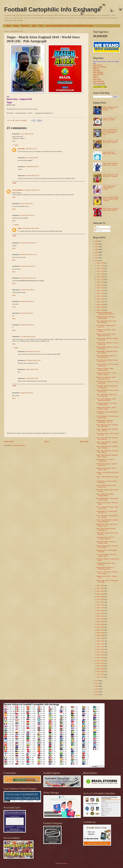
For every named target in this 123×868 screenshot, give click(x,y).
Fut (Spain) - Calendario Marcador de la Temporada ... (107, 387)
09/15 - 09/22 (101, 305)
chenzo (20, 228)
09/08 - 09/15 (101, 307)
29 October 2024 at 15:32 (33, 360)
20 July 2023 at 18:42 (27, 313)
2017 (97, 683)
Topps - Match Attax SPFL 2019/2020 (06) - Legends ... (107, 430)
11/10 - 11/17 (101, 282)
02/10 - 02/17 (101, 663)
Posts (97, 227)
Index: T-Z (96, 78)
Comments (98, 231)
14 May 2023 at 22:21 (32, 167)
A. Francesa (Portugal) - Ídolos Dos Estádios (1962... (107, 555)
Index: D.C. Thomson (100, 67)
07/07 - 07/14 (101, 605)
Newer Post (9, 441)
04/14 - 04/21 (101, 638)
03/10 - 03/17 (101, 652)
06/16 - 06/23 (101, 613)
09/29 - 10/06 (101, 299)
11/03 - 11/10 (101, 285)
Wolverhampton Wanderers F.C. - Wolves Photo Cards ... (106, 568)
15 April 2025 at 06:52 (32, 369)
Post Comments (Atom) (19, 445)
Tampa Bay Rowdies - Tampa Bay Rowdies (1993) (106, 542)
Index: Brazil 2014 (99, 81)
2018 (97, 681)
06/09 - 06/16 (101, 616)
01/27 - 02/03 (101, 669)
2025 (97, 244)
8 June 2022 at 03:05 (32, 158)
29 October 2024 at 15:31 (33, 351)
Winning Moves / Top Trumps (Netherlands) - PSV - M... (105, 421)
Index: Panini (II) (98, 74)
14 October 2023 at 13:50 (28, 337)
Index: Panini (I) (98, 72)
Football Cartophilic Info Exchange (52, 9)
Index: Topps (97, 80)
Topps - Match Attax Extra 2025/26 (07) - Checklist (110, 164)
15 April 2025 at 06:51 (27, 393)
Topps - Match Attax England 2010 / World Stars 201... (107, 356)
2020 (97, 258)
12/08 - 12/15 (101, 271)
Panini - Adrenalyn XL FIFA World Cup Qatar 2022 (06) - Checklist (110, 199)
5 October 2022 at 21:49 (27, 215)
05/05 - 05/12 (101, 630)
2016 (97, 686)
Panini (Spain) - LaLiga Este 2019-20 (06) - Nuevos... (107, 352)
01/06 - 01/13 (101, 677)
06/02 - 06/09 (101, 619)
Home (8, 26)
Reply (14, 141)
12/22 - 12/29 (101, 266)
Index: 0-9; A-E (98, 65)
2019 (97, 261)
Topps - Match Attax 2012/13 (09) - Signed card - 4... (106, 529)
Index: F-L (96, 69)
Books (16, 26)
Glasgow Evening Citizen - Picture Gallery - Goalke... (106, 408)
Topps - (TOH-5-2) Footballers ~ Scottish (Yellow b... (106, 495)
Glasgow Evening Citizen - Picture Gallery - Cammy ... (106, 374)
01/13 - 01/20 (101, 674)
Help (34, 26)
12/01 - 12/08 (101, 274)
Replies (16, 145)
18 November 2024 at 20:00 (31, 228)
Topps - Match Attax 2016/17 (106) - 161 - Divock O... (107, 322)
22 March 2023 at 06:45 (27, 290)
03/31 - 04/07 (101, 644)
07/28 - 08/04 (101, 597)
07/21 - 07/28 (101, 599)
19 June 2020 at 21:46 (27, 134)
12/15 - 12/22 (101, 268)
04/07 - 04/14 (101, 641)
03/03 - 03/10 (101, 655)
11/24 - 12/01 (101, 277)
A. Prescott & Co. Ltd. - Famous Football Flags (106, 460)
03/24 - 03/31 (101, 647)
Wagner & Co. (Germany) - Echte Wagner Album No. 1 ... (106, 378)
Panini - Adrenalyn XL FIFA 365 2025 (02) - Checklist (110, 176)
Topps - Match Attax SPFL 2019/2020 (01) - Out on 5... (107, 456)
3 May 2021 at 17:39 (31, 149)
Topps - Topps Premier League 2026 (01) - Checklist (109, 188)
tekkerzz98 (21, 149)
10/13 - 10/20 (101, 293)
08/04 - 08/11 (101, 594)
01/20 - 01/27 (101, 672)
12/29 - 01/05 (101, 263)
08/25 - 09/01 (101, 586)
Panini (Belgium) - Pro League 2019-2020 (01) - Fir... (107, 512)
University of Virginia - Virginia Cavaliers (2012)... (105, 369)
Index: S (96, 76)
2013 (97, 695)
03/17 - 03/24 (101, 649)
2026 (97, 241)
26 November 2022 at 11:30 (28, 255)
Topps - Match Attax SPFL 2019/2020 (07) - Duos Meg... (107, 426)
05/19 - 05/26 (101, 624)
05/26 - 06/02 (101, 622)
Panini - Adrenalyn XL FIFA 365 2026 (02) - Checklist (110, 142)
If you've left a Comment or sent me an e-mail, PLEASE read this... (70, 26)
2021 (97, 255)
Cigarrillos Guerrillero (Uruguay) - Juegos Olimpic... (106, 318)
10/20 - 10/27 (101, 291)
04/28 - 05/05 (101, 633)
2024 (97, 247)
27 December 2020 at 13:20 (31, 190)
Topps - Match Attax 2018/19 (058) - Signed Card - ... (107, 486)
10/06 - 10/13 (101, 296)
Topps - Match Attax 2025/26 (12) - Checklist (109, 153)
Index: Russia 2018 (99, 83)
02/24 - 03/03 (101, 658)
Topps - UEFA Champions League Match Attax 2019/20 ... (106, 400)
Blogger (65, 863)
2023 (97, 249)
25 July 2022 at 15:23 (27, 204)
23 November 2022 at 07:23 (28, 243)
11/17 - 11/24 (101, 280)
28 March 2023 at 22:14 (27, 301)
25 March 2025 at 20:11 (33, 176)
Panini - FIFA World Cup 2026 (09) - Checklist (110, 119)
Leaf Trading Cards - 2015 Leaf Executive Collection (105, 538)
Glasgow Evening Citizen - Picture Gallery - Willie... (106, 469)
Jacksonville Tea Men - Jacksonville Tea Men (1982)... (107, 404)
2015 (97, 689)
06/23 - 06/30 (101, 611)
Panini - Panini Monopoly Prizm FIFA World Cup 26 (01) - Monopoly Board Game (110, 132)
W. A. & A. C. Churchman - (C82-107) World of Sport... (107, 573)
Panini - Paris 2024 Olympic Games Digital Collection (111, 209)
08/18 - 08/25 (101, 588)
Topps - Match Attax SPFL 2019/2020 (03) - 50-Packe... (107, 447)
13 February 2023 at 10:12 (28, 278)
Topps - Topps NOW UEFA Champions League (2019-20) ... (107, 521)
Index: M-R (96, 71)
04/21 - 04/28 (101, 635)
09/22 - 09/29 (101, 302)
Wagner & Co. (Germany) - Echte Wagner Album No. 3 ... (106, 335)
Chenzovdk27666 (17, 190)
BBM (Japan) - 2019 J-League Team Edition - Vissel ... (107, 525)
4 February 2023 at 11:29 (28, 266)
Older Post (84, 441)
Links (41, 26)
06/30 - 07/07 (101, 608)
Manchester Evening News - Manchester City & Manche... (106, 313)
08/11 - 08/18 (101, 591)
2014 (97, 692)
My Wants (25, 26)
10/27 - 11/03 (101, 288)
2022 (97, 252)
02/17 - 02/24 (101, 661)
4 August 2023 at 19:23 (27, 325)
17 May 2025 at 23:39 (32, 378)
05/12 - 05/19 (101, 627)
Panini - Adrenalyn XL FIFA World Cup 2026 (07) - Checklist (110, 108)
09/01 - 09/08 (101, 310)
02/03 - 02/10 (101, 666)
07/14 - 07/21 (101, 602)
